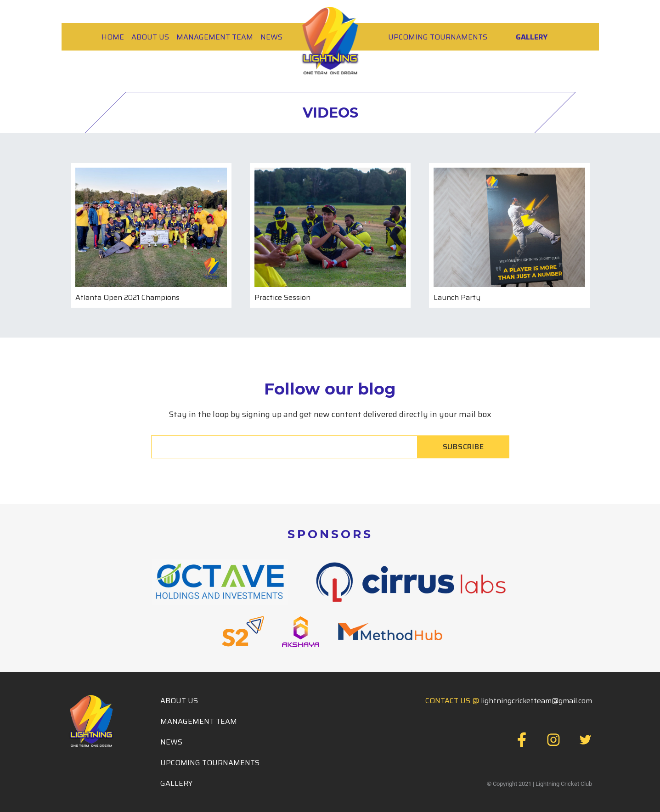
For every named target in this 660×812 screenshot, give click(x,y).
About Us (150, 37)
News (271, 37)
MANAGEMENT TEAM (215, 37)
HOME (113, 37)
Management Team (199, 721)
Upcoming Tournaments (438, 37)
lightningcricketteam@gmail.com (536, 701)
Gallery (532, 37)
